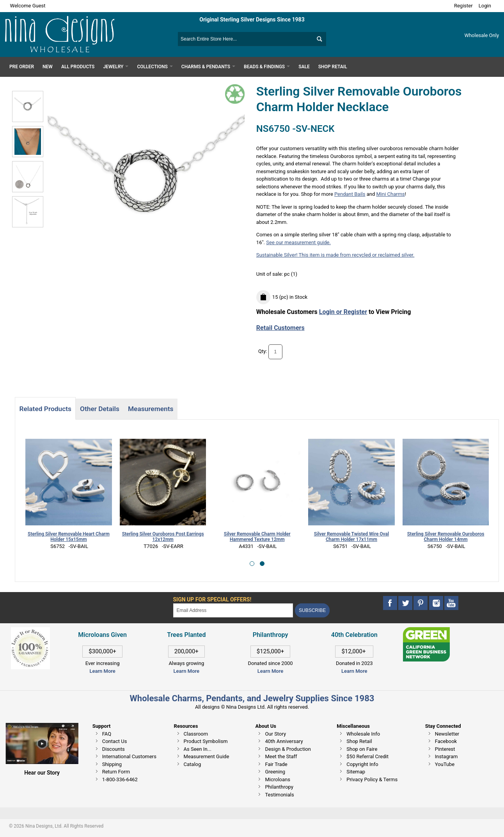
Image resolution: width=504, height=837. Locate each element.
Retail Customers (280, 328)
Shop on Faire (362, 749)
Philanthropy (279, 787)
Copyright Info (362, 764)
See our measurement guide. (298, 242)
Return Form (116, 772)
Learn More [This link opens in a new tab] (186, 671)
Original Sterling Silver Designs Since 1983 (252, 20)
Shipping (112, 764)
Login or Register (343, 312)
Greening (275, 772)
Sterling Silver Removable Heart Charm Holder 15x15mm (69, 537)
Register (463, 6)
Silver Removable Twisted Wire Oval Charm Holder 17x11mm (351, 537)
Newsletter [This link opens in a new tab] (447, 734)
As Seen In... (198, 749)
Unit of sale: (270, 274)
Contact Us (115, 741)
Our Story (275, 734)
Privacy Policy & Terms (372, 779)
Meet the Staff (281, 756)
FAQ (107, 734)
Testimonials (279, 795)
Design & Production (288, 749)
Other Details (100, 409)
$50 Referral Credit (367, 756)
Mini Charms (391, 194)
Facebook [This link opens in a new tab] (446, 741)
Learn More (102, 671)
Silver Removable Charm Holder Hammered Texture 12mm (257, 537)
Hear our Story (42, 773)
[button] (252, 564)
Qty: (263, 351)
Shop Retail (359, 741)
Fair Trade (276, 764)
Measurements (151, 409)
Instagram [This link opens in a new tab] (446, 756)
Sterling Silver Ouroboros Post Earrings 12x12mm (163, 537)
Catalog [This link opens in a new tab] (193, 764)
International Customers (129, 756)
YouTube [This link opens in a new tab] (445, 764)
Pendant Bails (350, 194)
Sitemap (356, 772)
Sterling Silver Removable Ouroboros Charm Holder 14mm (446, 537)
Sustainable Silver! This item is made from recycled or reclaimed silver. (335, 255)
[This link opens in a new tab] (426, 631)
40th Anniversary (284, 741)
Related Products (45, 409)
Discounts (114, 749)
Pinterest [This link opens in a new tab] (445, 749)
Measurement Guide (207, 756)
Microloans (278, 779)
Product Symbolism (206, 741)
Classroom (196, 734)
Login (485, 6)
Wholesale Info (363, 734)
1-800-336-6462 (120, 779)
